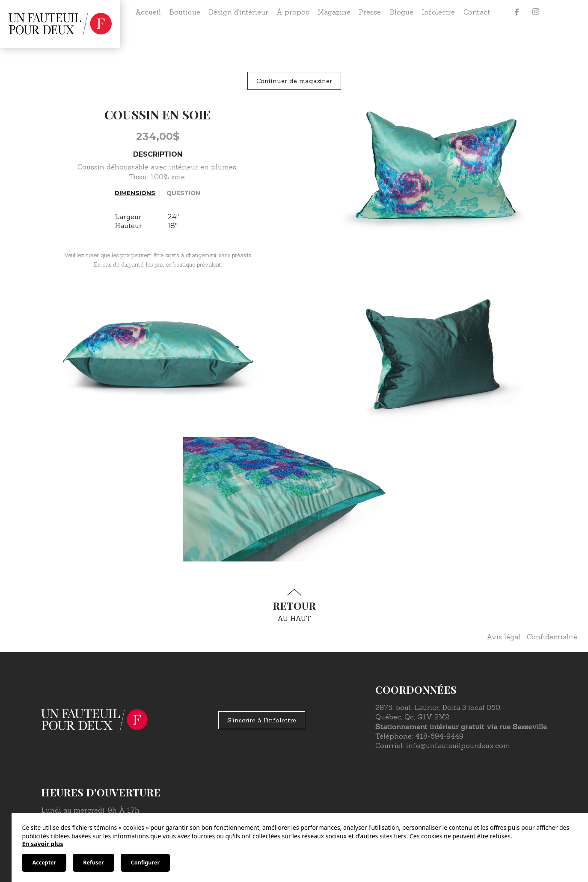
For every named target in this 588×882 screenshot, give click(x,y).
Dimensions (135, 193)
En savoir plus (42, 844)
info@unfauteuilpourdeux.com (458, 745)
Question (183, 193)
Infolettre (438, 12)
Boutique (185, 12)
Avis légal (503, 637)
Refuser (93, 863)
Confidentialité (552, 637)
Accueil (148, 12)
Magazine (334, 12)
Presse (370, 12)
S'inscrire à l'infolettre (262, 720)
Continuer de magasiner (294, 81)
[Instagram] (536, 12)
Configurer (145, 863)
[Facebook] (517, 12)
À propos (293, 12)
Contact (477, 12)
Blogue (401, 12)
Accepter (44, 863)
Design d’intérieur (239, 12)
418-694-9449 (439, 736)
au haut (294, 606)
